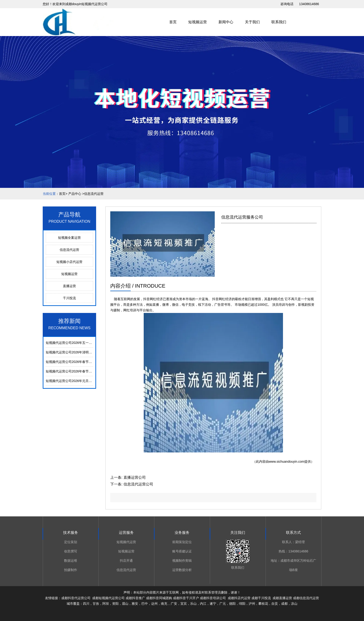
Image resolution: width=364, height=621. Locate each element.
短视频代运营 (126, 542)
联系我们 (279, 22)
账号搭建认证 (182, 551)
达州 (154, 604)
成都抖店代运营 (239, 598)
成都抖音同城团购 (159, 598)
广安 (174, 604)
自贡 (275, 604)
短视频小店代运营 (69, 262)
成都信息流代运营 (306, 598)
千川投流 (69, 298)
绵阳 (242, 604)
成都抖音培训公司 (213, 598)
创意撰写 (71, 551)
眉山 (125, 604)
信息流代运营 (69, 250)
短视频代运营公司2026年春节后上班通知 (75, 362)
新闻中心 (226, 22)
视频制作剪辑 (182, 561)
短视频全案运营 (69, 238)
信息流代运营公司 (138, 484)
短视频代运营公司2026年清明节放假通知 (75, 352)
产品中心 (75, 194)
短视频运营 (198, 22)
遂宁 (213, 604)
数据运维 (71, 561)
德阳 (232, 604)
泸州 (252, 604)
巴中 (145, 604)
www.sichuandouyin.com (287, 462)
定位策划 (71, 542)
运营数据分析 (182, 570)
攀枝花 (263, 604)
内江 (203, 604)
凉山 (294, 604)
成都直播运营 (282, 598)
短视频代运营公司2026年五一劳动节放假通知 (79, 343)
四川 (86, 604)
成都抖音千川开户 (186, 598)
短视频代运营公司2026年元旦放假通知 (74, 381)
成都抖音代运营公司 (76, 598)
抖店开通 (126, 561)
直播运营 (69, 286)
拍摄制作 (71, 570)
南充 (164, 604)
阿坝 (106, 604)
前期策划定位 (182, 542)
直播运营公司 (135, 477)
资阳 (115, 604)
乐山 (193, 604)
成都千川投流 (261, 598)
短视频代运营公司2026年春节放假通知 (74, 371)
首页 (173, 22)
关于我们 (252, 22)
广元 (223, 604)
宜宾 (184, 604)
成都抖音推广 (135, 598)
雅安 (135, 604)
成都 (284, 604)
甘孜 (96, 604)
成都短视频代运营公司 (108, 598)
